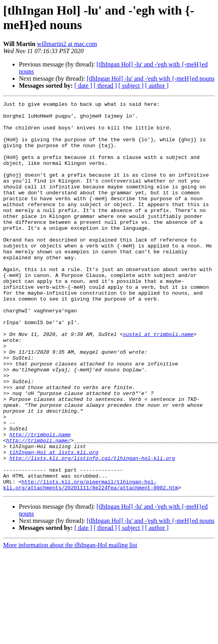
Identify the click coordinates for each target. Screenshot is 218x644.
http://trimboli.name (40, 502)
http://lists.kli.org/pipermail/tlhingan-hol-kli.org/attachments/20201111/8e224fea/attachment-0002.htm (91, 562)
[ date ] (83, 86)
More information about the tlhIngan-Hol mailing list (70, 623)
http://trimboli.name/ (39, 509)
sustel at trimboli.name (158, 381)
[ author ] (157, 86)
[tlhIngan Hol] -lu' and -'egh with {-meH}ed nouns (151, 78)
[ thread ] (105, 86)
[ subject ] (131, 86)
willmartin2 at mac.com (67, 44)
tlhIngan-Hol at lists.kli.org (54, 523)
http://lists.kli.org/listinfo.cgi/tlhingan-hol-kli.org (92, 530)
